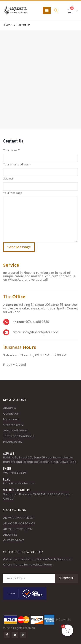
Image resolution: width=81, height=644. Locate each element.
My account (11, 419)
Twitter (15, 635)
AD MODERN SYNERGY (18, 529)
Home (8, 25)
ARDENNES (10, 535)
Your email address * (17, 164)
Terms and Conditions (19, 436)
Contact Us (11, 414)
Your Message (13, 193)
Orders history (13, 425)
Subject (8, 178)
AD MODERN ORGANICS (19, 523)
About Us (10, 408)
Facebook (7, 635)
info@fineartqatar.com (19, 483)
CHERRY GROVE (14, 540)
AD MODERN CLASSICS (18, 518)
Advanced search (16, 430)
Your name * (11, 150)
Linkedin (23, 635)
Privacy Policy (13, 442)
